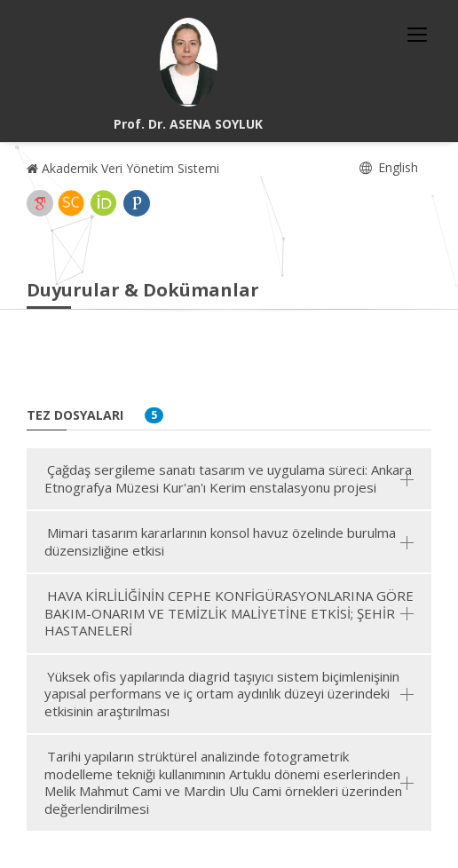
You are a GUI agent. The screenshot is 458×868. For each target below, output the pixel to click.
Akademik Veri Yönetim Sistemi (123, 168)
